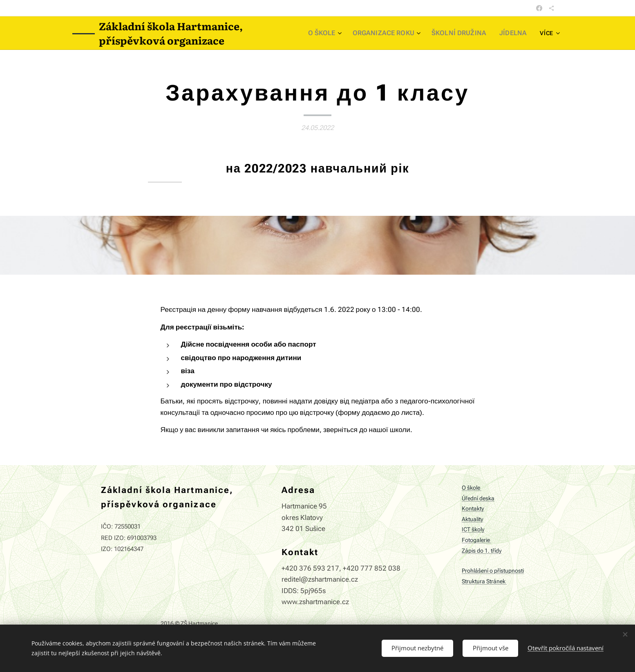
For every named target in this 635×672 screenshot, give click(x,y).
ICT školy (473, 530)
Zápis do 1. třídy (482, 550)
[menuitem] (339, 33)
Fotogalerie (476, 540)
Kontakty (473, 509)
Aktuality (472, 519)
